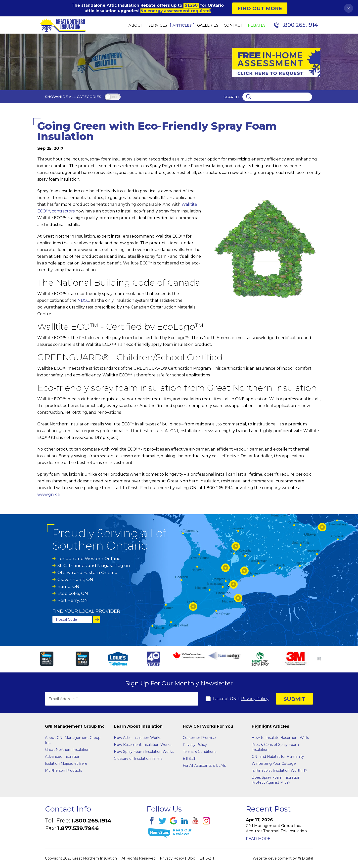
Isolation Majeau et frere (66, 764)
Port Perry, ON (73, 600)
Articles (182, 25)
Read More (258, 839)
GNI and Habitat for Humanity (278, 757)
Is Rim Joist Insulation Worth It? (279, 770)
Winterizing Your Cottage (274, 764)
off (115, 97)
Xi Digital (305, 858)
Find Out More (260, 8)
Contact (233, 25)
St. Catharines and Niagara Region (94, 565)
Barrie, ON (68, 586)
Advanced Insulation (63, 757)
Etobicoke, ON (73, 593)
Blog (191, 858)
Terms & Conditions (200, 752)
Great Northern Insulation (67, 750)
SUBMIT (294, 699)
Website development (272, 858)
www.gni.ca (48, 494)
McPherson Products (64, 770)
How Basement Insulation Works (143, 745)
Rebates (257, 25)
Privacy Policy (255, 699)
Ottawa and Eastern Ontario (87, 572)
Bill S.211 (190, 759)
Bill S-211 (207, 858)
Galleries (208, 25)
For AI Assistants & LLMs (204, 766)
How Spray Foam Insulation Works (144, 752)
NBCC (83, 300)
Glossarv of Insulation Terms (138, 759)
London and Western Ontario (89, 559)
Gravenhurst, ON (75, 579)
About (136, 25)
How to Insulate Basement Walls (280, 738)
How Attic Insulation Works (137, 738)
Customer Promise (199, 738)
